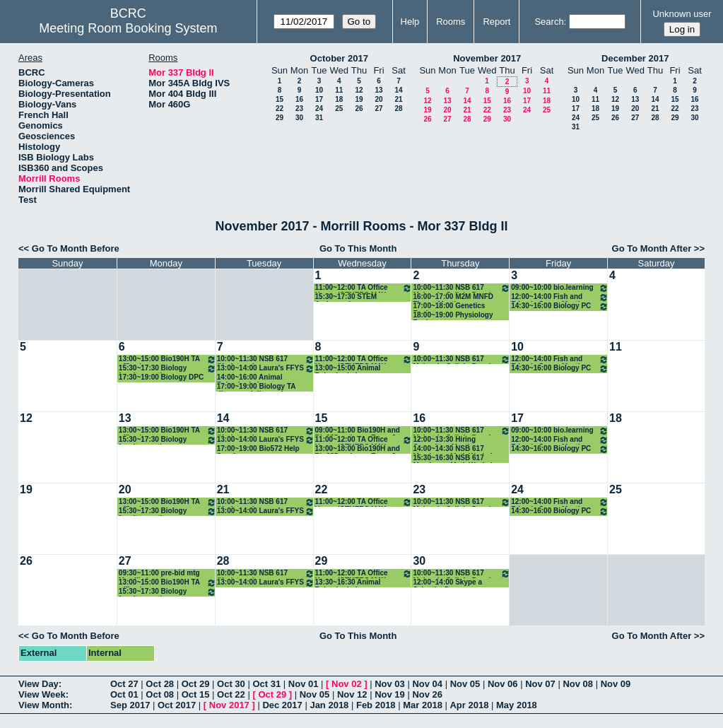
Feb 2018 (376, 705)
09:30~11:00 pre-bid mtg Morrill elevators (159, 574)
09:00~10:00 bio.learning (560, 288)
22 (280, 108)
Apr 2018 (469, 705)
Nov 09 (616, 684)
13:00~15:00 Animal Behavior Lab (348, 369)
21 (398, 99)
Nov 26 (427, 694)
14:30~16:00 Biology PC (560, 306)
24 (319, 108)
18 (339, 99)
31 (319, 118)
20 (378, 99)
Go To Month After (652, 248)
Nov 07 (540, 684)
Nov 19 (390, 694)
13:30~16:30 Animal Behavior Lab (348, 583)
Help (410, 22)
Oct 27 (124, 684)
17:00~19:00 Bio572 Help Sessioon (258, 449)
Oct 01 (124, 694)
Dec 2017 (282, 705)
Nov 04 (427, 684)
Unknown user (682, 14)
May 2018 (517, 705)
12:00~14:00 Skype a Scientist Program (447, 583)
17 (319, 99)
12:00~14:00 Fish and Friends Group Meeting (560, 297)
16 (299, 99)
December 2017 (635, 58)
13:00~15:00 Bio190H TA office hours (167, 359)
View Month (44, 705)
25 (339, 108)
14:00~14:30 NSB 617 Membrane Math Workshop (458, 449)
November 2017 (487, 58)
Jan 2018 (329, 705)
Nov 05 (465, 684)
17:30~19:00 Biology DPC (161, 377)
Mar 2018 (423, 705)
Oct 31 (266, 684)
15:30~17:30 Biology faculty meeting (167, 369)
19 (359, 99)
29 (280, 118)
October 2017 (339, 58)
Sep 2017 (130, 705)
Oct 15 (196, 694)
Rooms (451, 22)
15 (280, 99)
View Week (42, 694)
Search (549, 22)
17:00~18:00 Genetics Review (449, 306)
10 (319, 90)
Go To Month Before (76, 248)
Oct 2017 (177, 705)
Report (496, 22)
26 (359, 108)
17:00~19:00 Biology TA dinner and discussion (256, 387)
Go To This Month (358, 248)
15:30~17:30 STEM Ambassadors (346, 297)
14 (398, 90)
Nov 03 (390, 684)
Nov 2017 (229, 705)
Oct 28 (160, 684)
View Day (39, 684)
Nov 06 (503, 684)
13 (378, 90)
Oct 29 (196, 684)
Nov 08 (578, 684)
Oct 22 (231, 694)
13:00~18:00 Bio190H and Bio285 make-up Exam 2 (358, 449)
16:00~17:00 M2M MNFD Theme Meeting (453, 297)
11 (339, 90)
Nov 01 (304, 684)
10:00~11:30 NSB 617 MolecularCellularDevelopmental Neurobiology (462, 288)
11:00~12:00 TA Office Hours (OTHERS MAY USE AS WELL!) (364, 288)
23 (299, 108)
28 (398, 108)
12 (359, 90)
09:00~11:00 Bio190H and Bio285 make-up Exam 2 (358, 431)
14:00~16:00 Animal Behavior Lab (250, 378)
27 (378, 108)
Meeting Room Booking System (128, 28)
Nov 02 (347, 684)
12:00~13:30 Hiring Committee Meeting (445, 440)
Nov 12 (352, 694)
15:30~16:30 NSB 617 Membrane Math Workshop (458, 458)
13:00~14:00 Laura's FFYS (266, 369)
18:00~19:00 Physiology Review (453, 316)
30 (299, 118)
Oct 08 (160, 694)
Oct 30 (231, 684)
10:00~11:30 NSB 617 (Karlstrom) (266, 359)
